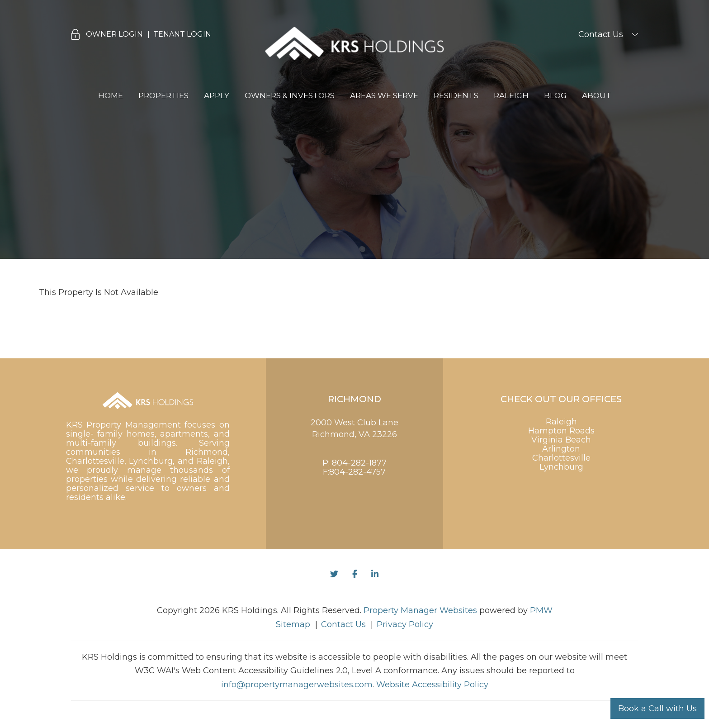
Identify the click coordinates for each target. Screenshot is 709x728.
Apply (217, 95)
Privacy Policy (405, 624)
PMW (541, 610)
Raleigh (511, 95)
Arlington (561, 449)
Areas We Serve (384, 95)
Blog (555, 95)
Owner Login (114, 34)
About (597, 95)
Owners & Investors (290, 95)
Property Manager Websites (420, 610)
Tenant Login (182, 34)
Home (111, 95)
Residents (456, 95)
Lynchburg (561, 467)
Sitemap (293, 624)
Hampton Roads (561, 431)
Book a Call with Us (657, 709)
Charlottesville (561, 458)
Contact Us (601, 34)
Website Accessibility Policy (432, 685)
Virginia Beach (561, 440)
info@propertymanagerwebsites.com (297, 685)
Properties (163, 95)
